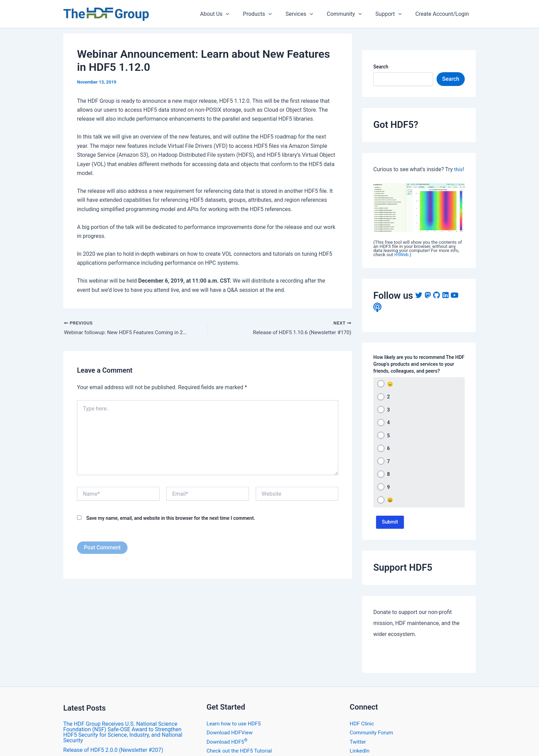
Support (393, 14)
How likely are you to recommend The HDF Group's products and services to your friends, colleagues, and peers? (419, 364)
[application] (241, 14)
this (459, 169)
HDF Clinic (362, 732)
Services (309, 14)
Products (270, 14)
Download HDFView (231, 741)
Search (381, 67)
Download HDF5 (228, 751)
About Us (230, 14)
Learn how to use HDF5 (235, 732)
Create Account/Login (443, 14)
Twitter (358, 751)
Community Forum (372, 741)
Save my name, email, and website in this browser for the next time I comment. (171, 519)
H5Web (402, 255)
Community (351, 14)
